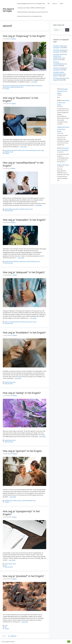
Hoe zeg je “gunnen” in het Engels (22, 451)
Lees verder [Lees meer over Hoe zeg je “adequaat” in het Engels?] (33, 318)
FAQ (49, 4)
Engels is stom (14, 86)
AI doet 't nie (7, 86)
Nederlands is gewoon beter (18, 150)
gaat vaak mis (22, 86)
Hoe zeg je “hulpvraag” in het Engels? (24, 36)
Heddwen (60, 127)
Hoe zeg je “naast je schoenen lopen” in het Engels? (60, 74)
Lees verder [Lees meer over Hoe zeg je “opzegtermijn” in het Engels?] (12, 560)
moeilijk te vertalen (25, 209)
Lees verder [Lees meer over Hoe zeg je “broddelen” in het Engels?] (18, 378)
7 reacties (7, 502)
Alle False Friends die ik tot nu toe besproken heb (29, 16)
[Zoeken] (67, 30)
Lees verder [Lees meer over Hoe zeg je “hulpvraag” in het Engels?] (34, 82)
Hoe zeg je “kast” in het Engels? (63, 103)
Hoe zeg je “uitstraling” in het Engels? (62, 91)
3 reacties (7, 89)
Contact (61, 4)
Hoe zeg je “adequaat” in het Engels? (24, 272)
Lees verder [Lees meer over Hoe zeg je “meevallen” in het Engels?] (21, 258)
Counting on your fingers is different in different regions (31, 8)
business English (8, 209)
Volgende (14, 636)
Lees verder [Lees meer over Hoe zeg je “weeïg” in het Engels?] (42, 436)
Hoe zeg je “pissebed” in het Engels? (23, 576)
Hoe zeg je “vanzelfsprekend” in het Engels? (23, 164)
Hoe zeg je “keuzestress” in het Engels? (20, 99)
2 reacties (7, 629)
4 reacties (7, 153)
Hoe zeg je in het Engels (8, 10)
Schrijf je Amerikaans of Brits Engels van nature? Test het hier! (33, 12)
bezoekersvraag (8, 261)
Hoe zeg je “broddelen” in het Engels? (24, 332)
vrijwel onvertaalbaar (15, 87)
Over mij (54, 4)
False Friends (22, 322)
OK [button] (69, 642)
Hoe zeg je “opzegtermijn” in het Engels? (21, 513)
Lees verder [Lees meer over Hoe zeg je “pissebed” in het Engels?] (25, 622)
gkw (5, 565)
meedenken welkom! (30, 86)
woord (22, 87)
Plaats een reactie (9, 210)
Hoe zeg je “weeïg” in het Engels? (22, 393)
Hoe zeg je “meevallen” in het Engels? (24, 220)
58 (9, 636)
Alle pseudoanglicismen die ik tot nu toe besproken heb (31, 4)
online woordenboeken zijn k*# (33, 150)
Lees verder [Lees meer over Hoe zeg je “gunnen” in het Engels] (13, 497)
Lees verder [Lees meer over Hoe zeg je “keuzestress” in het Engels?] (24, 147)
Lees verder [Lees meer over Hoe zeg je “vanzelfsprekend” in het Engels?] (39, 205)
